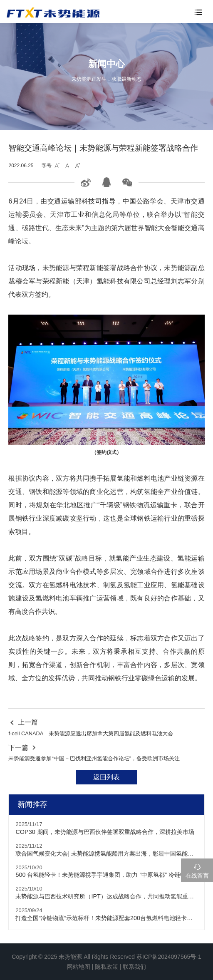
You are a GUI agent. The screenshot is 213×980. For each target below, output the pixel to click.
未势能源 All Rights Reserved (97, 957)
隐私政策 (106, 967)
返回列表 (106, 777)
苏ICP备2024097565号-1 (169, 957)
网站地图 (79, 967)
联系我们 (134, 967)
